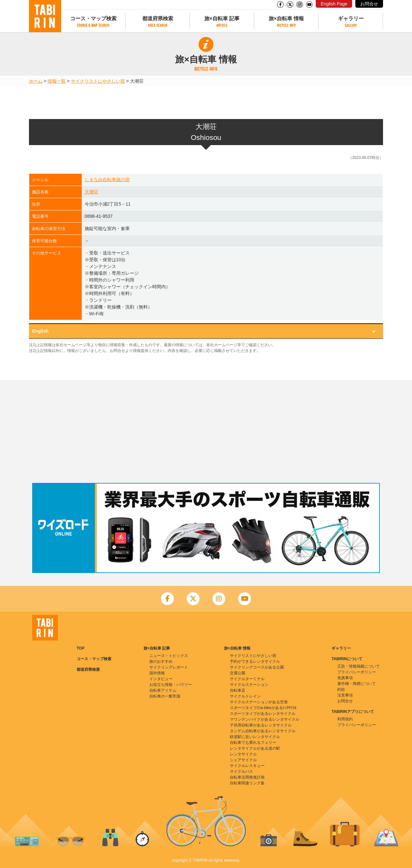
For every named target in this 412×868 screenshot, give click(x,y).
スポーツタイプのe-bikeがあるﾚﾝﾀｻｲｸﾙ (263, 708)
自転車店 (238, 690)
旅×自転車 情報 (286, 18)
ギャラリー (351, 18)
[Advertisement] (206, 431)
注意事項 (345, 695)
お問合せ (369, 4)
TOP (80, 648)
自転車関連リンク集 (247, 783)
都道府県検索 (158, 18)
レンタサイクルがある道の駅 (255, 748)
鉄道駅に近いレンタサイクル (255, 737)
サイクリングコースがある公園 (257, 667)
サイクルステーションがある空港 (259, 702)
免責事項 (345, 678)
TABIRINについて (347, 659)
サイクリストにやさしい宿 (98, 81)
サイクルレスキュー (247, 766)
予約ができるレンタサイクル (255, 661)
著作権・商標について (357, 684)
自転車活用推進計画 (247, 777)
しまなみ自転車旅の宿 (107, 180)
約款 (341, 689)
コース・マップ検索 (93, 18)
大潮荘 (91, 192)
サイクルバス (241, 771)
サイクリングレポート (169, 667)
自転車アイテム (163, 690)
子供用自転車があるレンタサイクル (261, 725)
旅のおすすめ (161, 661)
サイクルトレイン (245, 696)
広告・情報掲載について (359, 666)
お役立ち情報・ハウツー (171, 685)
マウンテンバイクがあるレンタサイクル (265, 719)
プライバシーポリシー (357, 672)
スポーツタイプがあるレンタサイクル (263, 714)
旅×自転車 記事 (222, 18)
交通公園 (238, 673)
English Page (334, 4)
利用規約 (345, 719)
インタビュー (161, 679)
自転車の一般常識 (165, 696)
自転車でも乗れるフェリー (253, 743)
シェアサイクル (243, 760)
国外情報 (157, 673)
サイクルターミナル (247, 679)
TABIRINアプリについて (353, 712)
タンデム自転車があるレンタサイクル (263, 731)
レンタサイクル (243, 754)
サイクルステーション (249, 685)
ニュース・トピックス (169, 656)
